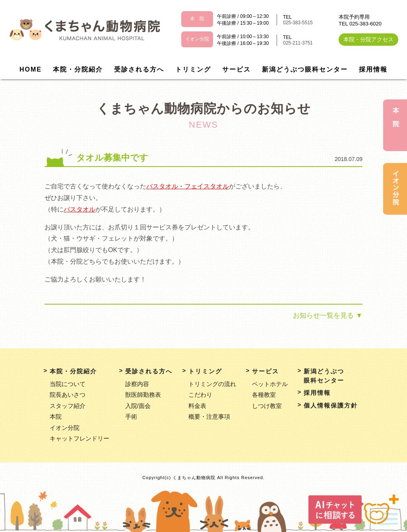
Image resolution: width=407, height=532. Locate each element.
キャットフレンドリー (79, 438)
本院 (56, 416)
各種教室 (264, 395)
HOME (31, 69)
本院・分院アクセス (368, 39)
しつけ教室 (267, 406)
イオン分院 (65, 428)
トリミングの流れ (212, 384)
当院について (68, 384)
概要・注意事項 (209, 416)
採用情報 (373, 69)
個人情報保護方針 (331, 405)
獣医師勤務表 (143, 395)
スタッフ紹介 (68, 406)
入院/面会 (138, 406)
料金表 (197, 406)
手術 (131, 416)
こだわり (200, 395)
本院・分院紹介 (78, 69)
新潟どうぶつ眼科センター (305, 69)
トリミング (193, 69)
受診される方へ (139, 69)
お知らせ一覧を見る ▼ (328, 316)
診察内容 (137, 384)
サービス (236, 69)
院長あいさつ (68, 395)
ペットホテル (270, 384)
